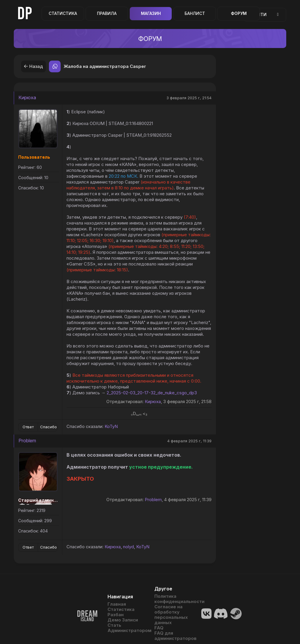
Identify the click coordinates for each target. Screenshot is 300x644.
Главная (117, 604)
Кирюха (27, 97)
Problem (27, 441)
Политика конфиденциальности (173, 599)
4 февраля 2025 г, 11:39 (189, 441)
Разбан (116, 615)
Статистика (63, 13)
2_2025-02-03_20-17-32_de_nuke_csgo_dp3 (152, 393)
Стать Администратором (127, 628)
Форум (239, 13)
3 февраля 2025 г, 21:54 (189, 98)
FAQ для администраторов (173, 636)
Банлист (195, 13)
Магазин (151, 13)
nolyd (128, 547)
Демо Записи (123, 620)
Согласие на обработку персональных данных (171, 615)
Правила (107, 13)
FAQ (159, 628)
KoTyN (111, 426)
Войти (265, 14)
